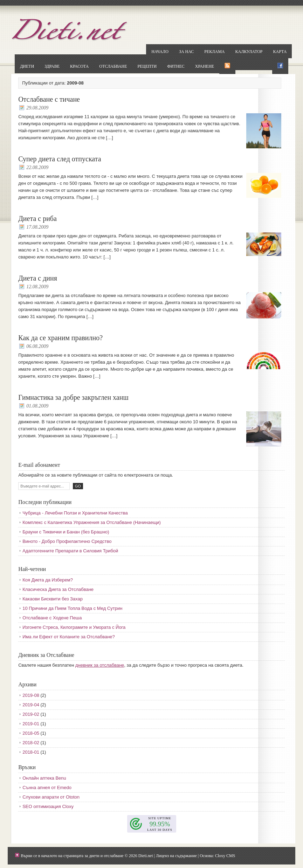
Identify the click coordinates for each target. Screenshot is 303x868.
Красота (79, 66)
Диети (27, 66)
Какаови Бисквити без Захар (53, 599)
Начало (160, 52)
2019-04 (31, 705)
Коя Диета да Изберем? (48, 580)
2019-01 (31, 724)
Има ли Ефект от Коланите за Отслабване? (69, 637)
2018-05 (31, 733)
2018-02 (31, 743)
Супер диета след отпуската (60, 159)
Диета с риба (37, 218)
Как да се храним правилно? (60, 338)
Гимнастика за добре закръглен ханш (73, 397)
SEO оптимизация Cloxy (48, 806)
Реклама (214, 52)
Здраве (52, 66)
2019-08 (31, 695)
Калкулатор (249, 52)
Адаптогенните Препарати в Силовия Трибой (70, 551)
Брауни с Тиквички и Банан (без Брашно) (66, 532)
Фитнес (176, 66)
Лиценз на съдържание (176, 856)
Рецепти (147, 66)
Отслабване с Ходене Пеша (52, 618)
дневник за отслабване (100, 665)
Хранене (205, 66)
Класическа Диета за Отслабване (58, 589)
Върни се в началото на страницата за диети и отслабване (72, 856)
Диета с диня (38, 278)
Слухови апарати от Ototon (51, 797)
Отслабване (113, 66)
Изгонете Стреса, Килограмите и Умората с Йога (74, 627)
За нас (186, 52)
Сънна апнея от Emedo (47, 788)
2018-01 (31, 752)
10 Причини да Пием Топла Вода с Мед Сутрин (72, 608)
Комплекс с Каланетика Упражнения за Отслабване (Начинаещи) (92, 522)
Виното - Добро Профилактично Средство (67, 541)
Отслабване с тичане (49, 99)
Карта (280, 52)
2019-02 (31, 714)
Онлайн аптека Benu (44, 778)
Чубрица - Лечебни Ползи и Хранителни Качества (75, 513)
